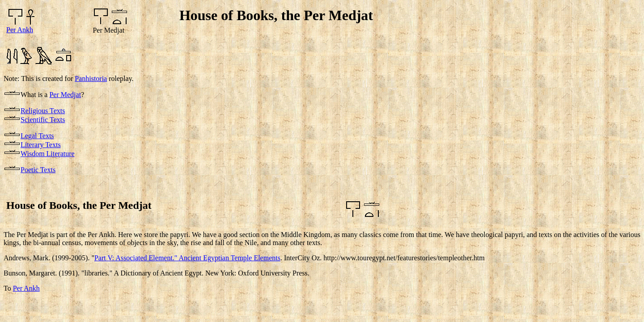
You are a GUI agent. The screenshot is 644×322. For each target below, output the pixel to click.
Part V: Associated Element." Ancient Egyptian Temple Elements (187, 258)
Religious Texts (43, 111)
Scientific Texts (43, 120)
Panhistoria (91, 78)
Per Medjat (65, 95)
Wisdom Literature (48, 154)
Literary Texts (41, 145)
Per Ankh (20, 30)
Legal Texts (37, 136)
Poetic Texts (38, 170)
